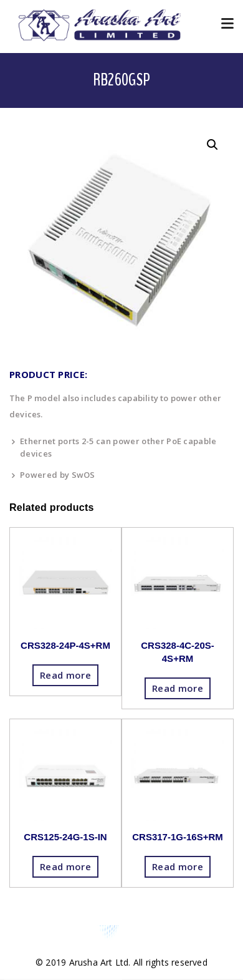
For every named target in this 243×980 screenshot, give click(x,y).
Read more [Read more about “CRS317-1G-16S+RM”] (178, 866)
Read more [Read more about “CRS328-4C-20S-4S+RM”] (178, 688)
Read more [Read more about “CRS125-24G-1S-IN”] (65, 866)
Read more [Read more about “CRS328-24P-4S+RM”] (65, 675)
